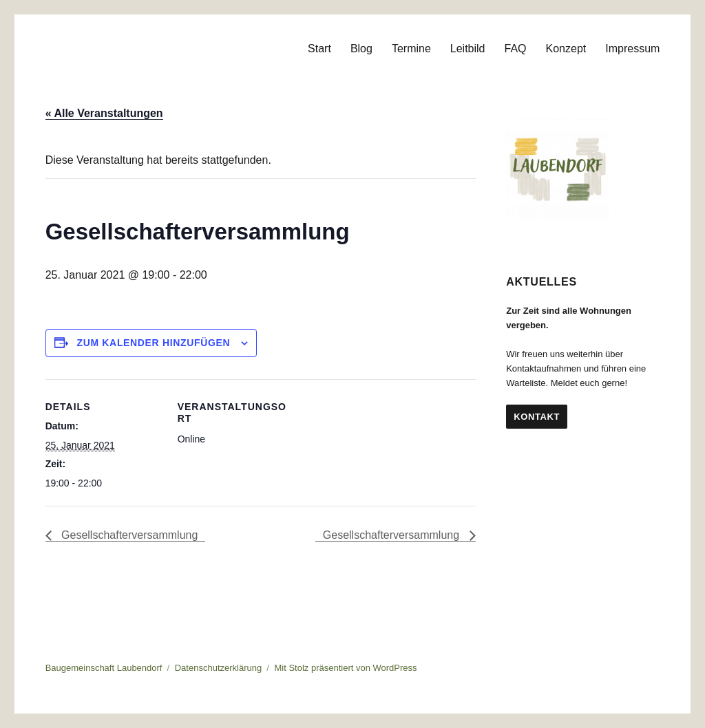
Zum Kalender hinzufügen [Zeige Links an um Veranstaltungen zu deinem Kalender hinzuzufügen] (154, 343)
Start (319, 49)
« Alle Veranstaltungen (104, 113)
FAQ (516, 49)
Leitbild (468, 49)
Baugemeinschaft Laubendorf (104, 668)
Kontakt (537, 417)
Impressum (632, 49)
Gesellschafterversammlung (128, 535)
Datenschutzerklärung (218, 668)
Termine (411, 49)
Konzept (566, 49)
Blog (361, 49)
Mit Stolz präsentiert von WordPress (345, 668)
